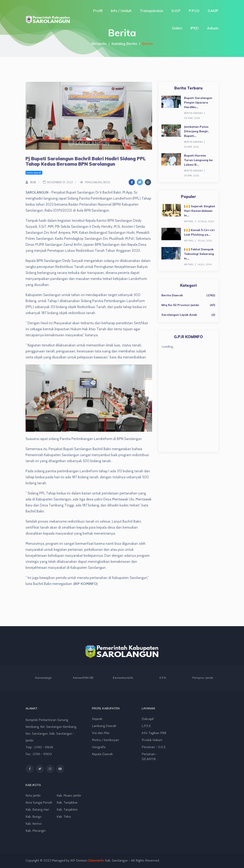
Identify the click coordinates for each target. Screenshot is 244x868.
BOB (31, 182)
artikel (189, 221)
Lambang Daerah (104, 726)
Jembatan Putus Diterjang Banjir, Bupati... (196, 131)
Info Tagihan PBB (154, 733)
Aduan (213, 28)
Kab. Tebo (64, 817)
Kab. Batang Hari (37, 810)
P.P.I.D (194, 11)
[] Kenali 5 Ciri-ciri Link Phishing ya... (199, 232)
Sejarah (97, 719)
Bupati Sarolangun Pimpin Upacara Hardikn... (198, 102)
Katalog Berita (124, 44)
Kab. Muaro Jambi (69, 795)
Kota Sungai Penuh (39, 802)
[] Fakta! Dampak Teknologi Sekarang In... (199, 254)
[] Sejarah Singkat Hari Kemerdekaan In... (200, 211)
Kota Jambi (33, 795)
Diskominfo (96, 860)
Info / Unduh (121, 11)
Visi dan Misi (101, 733)
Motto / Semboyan (105, 740)
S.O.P (176, 11)
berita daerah (34, 173)
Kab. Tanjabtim (67, 810)
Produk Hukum (152, 740)
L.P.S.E (146, 726)
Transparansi (151, 11)
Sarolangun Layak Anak (179, 315)
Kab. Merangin (36, 831)
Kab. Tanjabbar (67, 802)
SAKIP (213, 11)
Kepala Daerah (102, 754)
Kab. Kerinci (34, 824)
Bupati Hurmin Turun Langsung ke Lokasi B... (198, 160)
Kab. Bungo (34, 817)
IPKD (195, 28)
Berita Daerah (172, 295)
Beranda (99, 44)
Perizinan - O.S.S (154, 747)
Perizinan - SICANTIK (149, 756)
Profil (98, 11)
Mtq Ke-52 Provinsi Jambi (180, 305)
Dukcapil (148, 719)
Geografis (99, 747)
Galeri (177, 28)
